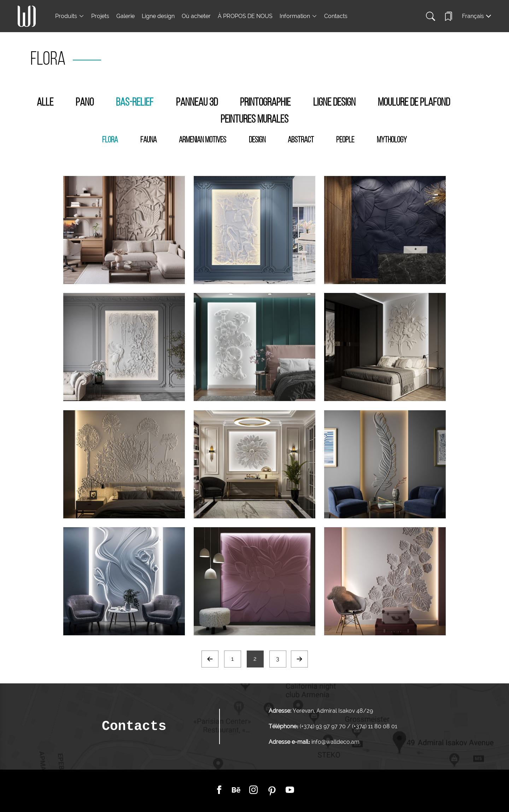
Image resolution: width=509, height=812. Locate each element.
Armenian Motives (203, 140)
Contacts (336, 16)
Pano (85, 103)
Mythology (392, 140)
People (345, 140)
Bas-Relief (135, 103)
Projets (100, 16)
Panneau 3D (197, 103)
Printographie (265, 103)
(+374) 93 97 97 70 (323, 726)
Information (295, 16)
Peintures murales (255, 120)
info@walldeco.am (335, 742)
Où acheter (196, 16)
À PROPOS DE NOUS (245, 16)
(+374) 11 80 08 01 (374, 726)
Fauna (148, 140)
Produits (66, 16)
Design (257, 140)
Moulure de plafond (414, 103)
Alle (45, 103)
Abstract (301, 140)
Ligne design (158, 16)
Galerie (125, 16)
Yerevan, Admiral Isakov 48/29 (333, 711)
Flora (110, 140)
